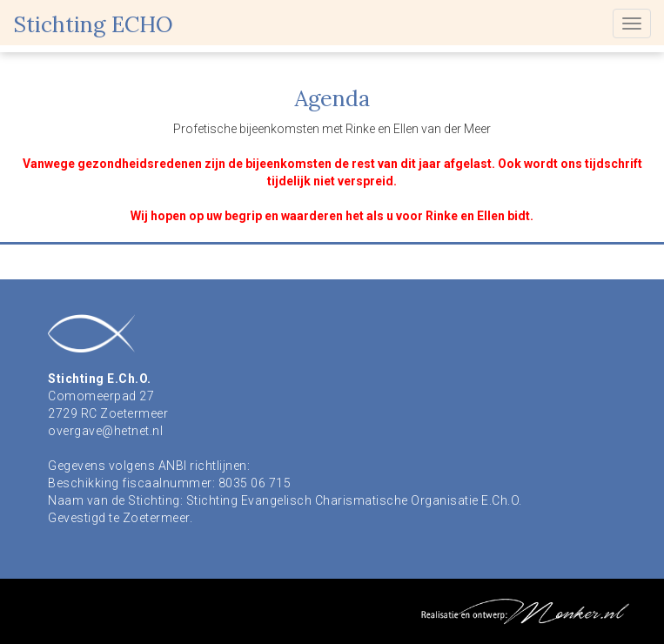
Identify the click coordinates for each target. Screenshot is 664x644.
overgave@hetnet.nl (105, 431)
